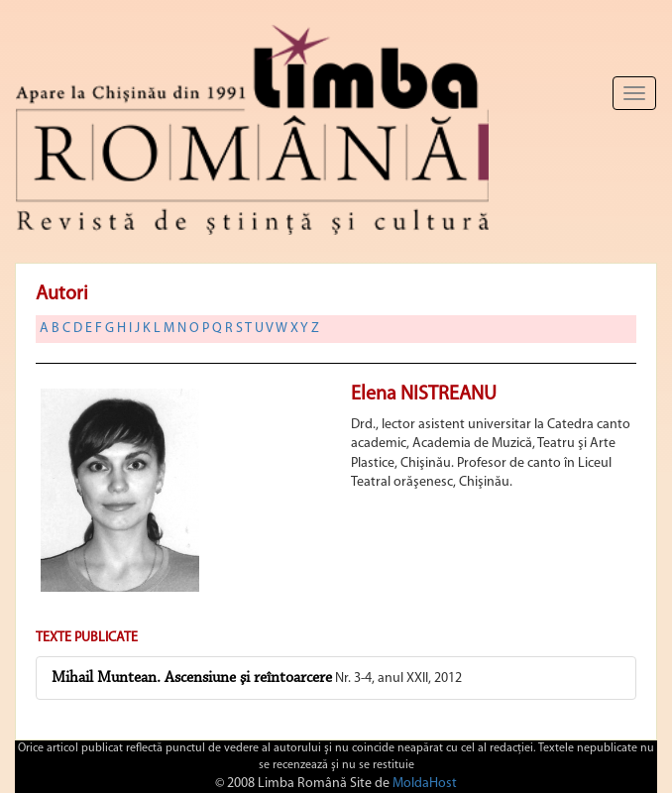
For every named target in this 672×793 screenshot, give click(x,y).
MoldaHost (425, 784)
